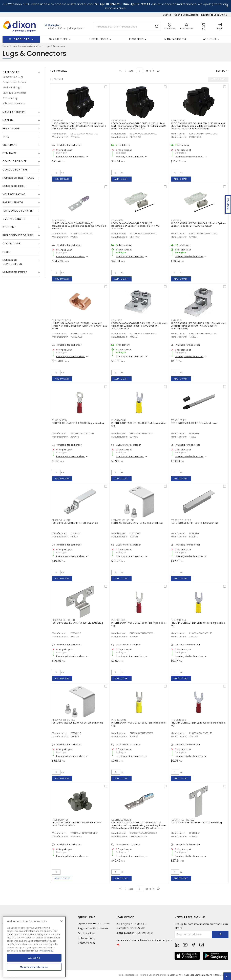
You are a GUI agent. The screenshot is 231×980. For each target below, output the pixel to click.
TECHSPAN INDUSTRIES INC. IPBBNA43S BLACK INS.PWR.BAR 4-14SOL (77, 824)
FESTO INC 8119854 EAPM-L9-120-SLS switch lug (196, 823)
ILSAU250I (117, 320)
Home (6, 46)
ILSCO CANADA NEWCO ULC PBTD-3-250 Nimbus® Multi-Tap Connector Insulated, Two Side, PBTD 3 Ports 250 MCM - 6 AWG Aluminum (198, 126)
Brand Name (11, 128)
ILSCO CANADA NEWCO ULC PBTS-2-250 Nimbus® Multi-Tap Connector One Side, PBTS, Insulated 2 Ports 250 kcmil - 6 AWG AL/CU (139, 126)
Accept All (34, 958)
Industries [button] (136, 39)
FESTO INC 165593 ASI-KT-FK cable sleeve (194, 423)
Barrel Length (13, 202)
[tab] (21, 72)
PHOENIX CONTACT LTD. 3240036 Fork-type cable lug (198, 724)
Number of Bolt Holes (18, 178)
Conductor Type (15, 170)
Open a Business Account (94, 923)
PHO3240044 (178, 620)
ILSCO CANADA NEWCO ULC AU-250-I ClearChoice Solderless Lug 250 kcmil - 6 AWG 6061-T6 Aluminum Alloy (139, 326)
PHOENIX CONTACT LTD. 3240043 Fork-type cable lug (139, 424)
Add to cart (62, 179)
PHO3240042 (119, 720)
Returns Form (87, 938)
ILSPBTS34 (58, 120)
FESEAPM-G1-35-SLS (64, 720)
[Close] (61, 921)
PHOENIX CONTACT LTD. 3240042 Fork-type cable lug (139, 724)
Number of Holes (15, 186)
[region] (34, 947)
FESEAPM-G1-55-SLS (123, 520)
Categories (11, 72)
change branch (77, 28)
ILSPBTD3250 (178, 120)
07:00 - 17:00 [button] (55, 28)
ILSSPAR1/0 (118, 220)
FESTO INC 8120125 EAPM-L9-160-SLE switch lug (77, 623)
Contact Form (86, 943)
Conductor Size (15, 161)
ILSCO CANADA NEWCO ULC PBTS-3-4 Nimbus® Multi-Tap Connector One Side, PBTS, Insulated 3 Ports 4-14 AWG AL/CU (79, 126)
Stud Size (9, 227)
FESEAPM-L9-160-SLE (64, 620)
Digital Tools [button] (99, 39)
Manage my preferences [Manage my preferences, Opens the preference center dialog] (34, 967)
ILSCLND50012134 (121, 820)
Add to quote (62, 878)
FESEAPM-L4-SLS (61, 520)
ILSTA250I (176, 320)
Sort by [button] (221, 71)
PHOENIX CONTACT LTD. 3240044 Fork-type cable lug (198, 624)
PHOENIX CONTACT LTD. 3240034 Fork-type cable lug (139, 624)
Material (9, 120)
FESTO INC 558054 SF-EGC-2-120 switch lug (195, 523)
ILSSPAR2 (176, 220)
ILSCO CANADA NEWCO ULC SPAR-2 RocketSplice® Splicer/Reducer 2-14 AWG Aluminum (198, 225)
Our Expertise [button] (58, 39)
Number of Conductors (12, 262)
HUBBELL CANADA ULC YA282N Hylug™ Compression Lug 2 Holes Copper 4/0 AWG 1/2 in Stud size (79, 226)
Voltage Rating (14, 194)
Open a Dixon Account (186, 15)
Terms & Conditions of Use (153, 975)
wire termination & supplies (27, 46)
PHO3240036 (178, 720)
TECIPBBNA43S (60, 820)
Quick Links (87, 917)
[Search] (127, 26)
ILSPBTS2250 (119, 120)
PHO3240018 (59, 420)
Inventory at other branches (70, 157)
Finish (7, 252)
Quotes (167, 15)
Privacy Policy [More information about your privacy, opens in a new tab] (46, 951)
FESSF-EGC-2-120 (181, 520)
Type (6, 137)
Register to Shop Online (214, 15)
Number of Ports (15, 272)
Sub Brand (10, 145)
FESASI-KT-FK (178, 420)
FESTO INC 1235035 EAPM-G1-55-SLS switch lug (137, 523)
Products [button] (22, 39)
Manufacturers (175, 39)
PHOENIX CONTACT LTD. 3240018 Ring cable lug (78, 423)
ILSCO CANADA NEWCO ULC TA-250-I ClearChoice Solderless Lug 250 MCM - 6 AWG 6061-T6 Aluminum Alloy (199, 326)
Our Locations (87, 933)
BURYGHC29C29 (62, 320)
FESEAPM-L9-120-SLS (183, 820)
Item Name (9, 153)
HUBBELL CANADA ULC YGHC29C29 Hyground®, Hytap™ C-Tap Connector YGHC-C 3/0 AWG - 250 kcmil (80, 326)
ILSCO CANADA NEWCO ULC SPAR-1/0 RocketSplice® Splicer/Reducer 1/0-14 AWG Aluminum (135, 226)
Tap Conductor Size (18, 211)
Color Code (12, 243)
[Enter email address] (193, 934)
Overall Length (14, 219)
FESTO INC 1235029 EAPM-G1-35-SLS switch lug (78, 723)
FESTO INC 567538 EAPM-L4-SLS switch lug (75, 523)
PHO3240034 (119, 620)
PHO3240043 (119, 420)
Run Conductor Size (18, 235)
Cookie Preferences (128, 975)
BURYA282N (59, 220)
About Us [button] (210, 39)
